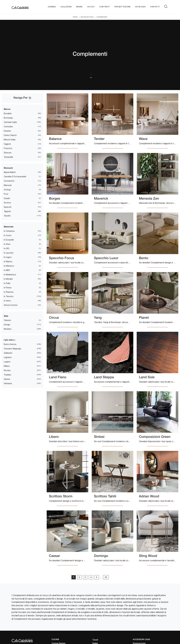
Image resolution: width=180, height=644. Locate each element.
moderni (8, 329)
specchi (8, 207)
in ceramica (9, 231)
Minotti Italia (10, 140)
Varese (7, 379)
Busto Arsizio (10, 344)
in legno (8, 257)
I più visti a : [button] (10, 340)
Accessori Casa (87, 17)
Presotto (8, 148)
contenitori (9, 181)
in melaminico (10, 275)
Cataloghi (140, 7)
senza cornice (11, 305)
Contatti (155, 7)
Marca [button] (7, 109)
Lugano (7, 362)
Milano (7, 366)
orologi (7, 190)
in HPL (7, 248)
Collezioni (66, 7)
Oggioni (7, 144)
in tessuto (9, 296)
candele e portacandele (15, 177)
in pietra (8, 288)
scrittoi (7, 203)
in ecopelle (9, 240)
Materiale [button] (9, 227)
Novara (7, 370)
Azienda (52, 7)
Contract (105, 7)
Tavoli (95, 640)
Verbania (8, 383)
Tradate (7, 375)
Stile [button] (6, 316)
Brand (79, 7)
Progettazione (122, 7)
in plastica (9, 292)
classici (7, 320)
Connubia (8, 127)
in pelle (7, 283)
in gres (7, 244)
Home (75, 17)
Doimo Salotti (10, 135)
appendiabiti (10, 172)
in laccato (9, 253)
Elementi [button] (8, 168)
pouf (6, 194)
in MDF (7, 270)
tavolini (7, 216)
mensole (8, 185)
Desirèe (7, 131)
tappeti (7, 211)
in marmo (8, 262)
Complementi (102, 17)
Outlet (91, 7)
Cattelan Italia (10, 122)
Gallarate (8, 353)
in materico (9, 266)
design (7, 325)
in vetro (7, 301)
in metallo (8, 279)
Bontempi (8, 118)
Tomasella (8, 157)
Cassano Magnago (13, 349)
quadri (7, 198)
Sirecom (8, 153)
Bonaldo (8, 113)
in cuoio (8, 235)
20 (106, 577)
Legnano (8, 357)
